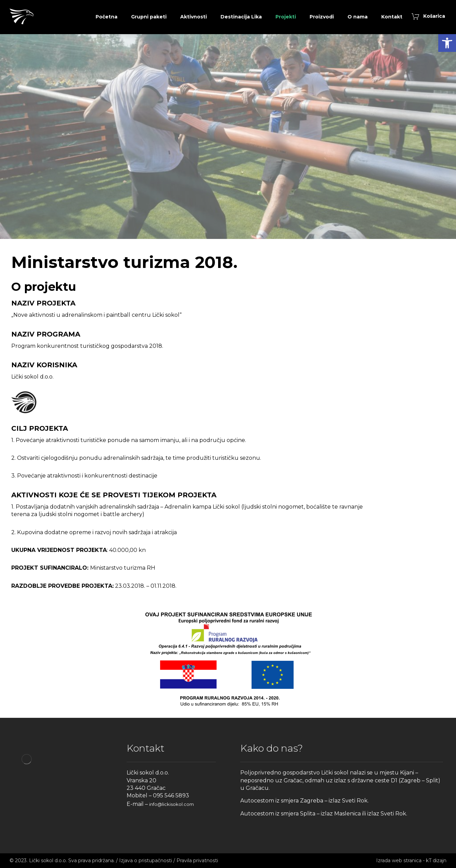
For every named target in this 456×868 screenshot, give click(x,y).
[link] (447, 43)
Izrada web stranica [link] (399, 860)
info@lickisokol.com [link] (172, 804)
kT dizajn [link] (436, 860)
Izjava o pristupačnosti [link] (146, 860)
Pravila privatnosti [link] (197, 860)
